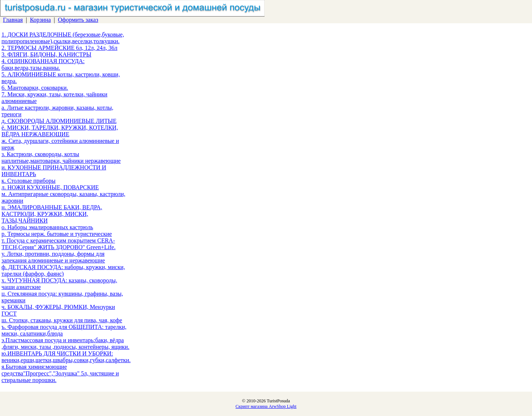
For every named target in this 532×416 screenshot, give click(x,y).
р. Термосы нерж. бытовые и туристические (57, 234)
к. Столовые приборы (28, 181)
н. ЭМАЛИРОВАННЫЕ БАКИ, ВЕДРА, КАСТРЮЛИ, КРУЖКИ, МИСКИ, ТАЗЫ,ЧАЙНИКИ (52, 214)
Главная (13, 20)
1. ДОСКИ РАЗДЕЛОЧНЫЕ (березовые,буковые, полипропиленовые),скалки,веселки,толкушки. (63, 38)
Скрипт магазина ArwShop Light (266, 406)
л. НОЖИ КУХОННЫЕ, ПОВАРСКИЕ (50, 187)
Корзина (40, 20)
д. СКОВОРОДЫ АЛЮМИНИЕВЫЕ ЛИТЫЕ (59, 121)
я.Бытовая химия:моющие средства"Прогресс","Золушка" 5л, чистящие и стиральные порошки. (60, 373)
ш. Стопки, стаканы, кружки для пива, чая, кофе (62, 320)
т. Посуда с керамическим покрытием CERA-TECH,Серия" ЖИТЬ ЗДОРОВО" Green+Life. (59, 244)
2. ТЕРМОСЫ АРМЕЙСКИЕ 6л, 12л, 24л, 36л (59, 48)
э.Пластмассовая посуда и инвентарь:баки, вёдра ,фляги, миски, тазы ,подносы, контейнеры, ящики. (65, 343)
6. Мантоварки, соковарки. (35, 88)
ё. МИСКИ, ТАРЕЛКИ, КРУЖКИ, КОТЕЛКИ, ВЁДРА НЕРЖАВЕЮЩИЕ (60, 131)
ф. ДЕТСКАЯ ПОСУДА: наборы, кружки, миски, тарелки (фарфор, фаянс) (63, 270)
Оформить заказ (78, 20)
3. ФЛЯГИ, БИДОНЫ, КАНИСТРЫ (46, 54)
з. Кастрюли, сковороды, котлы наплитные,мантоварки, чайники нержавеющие (61, 157)
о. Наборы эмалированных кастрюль (47, 227)
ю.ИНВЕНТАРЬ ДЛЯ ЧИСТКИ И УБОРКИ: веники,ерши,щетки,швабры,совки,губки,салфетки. (66, 357)
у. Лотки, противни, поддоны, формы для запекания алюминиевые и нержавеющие (53, 257)
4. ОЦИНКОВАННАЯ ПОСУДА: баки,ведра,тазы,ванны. (43, 64)
